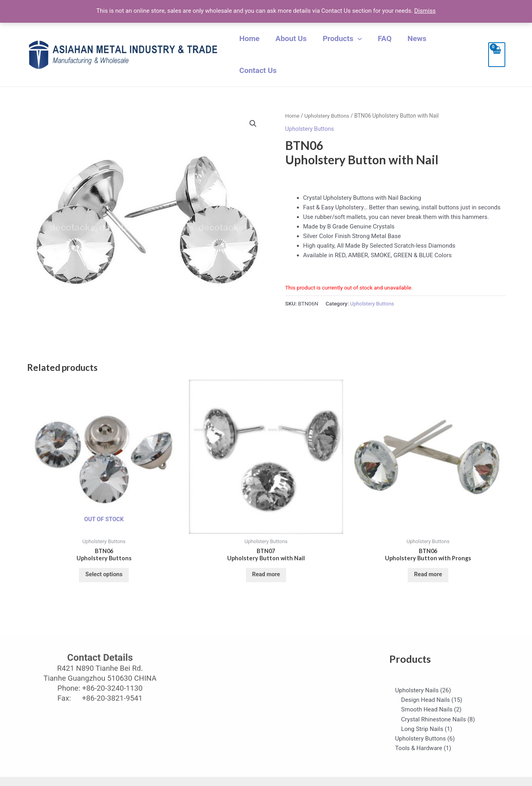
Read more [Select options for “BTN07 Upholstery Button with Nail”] (266, 556)
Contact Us (455, 44)
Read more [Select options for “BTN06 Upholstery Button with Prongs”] (428, 556)
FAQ (387, 44)
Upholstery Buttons (328, 96)
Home (264, 44)
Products (348, 45)
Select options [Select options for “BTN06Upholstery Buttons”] (104, 556)
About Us (301, 44)
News (415, 44)
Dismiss (425, 11)
